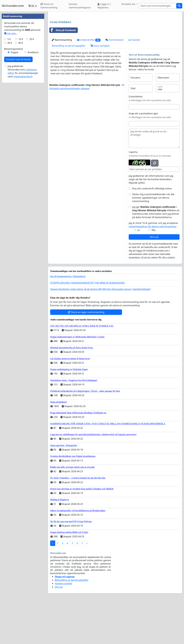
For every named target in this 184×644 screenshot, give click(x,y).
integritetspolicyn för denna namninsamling (152, 267)
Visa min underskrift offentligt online (152, 229)
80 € (21, 129)
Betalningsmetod (13, 135)
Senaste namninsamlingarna (80, 6)
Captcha (133, 192)
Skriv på (154, 277)
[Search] (158, 6)
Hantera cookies (63, 624)
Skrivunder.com (13, 6)
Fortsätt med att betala (18, 146)
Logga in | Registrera (104, 6)
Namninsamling (62, 80)
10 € (21, 125)
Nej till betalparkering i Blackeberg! (68, 317)
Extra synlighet (100, 86)
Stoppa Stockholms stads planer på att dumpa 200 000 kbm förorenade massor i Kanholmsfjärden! (100, 329)
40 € (10, 129)
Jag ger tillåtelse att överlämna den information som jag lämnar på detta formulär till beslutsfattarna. (156, 252)
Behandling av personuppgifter (69, 86)
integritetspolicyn (23, 163)
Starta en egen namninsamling (86, 352)
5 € (9, 125)
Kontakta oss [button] (129, 4)
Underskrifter (89, 80)
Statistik (134, 80)
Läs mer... (11, 120)
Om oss (59, 627)
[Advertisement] (115, 36)
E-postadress (136, 137)
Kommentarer (114, 80)
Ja (139, 270)
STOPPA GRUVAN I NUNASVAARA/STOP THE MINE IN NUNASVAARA (87, 323)
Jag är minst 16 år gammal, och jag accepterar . (153, 265)
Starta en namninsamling (49, 6)
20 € (32, 125)
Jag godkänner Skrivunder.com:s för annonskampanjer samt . (23, 158)
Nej (153, 270)
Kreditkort (33, 139)
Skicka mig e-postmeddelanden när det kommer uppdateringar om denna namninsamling (153, 238)
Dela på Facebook (63, 70)
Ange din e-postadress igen (143, 154)
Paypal (15, 139)
